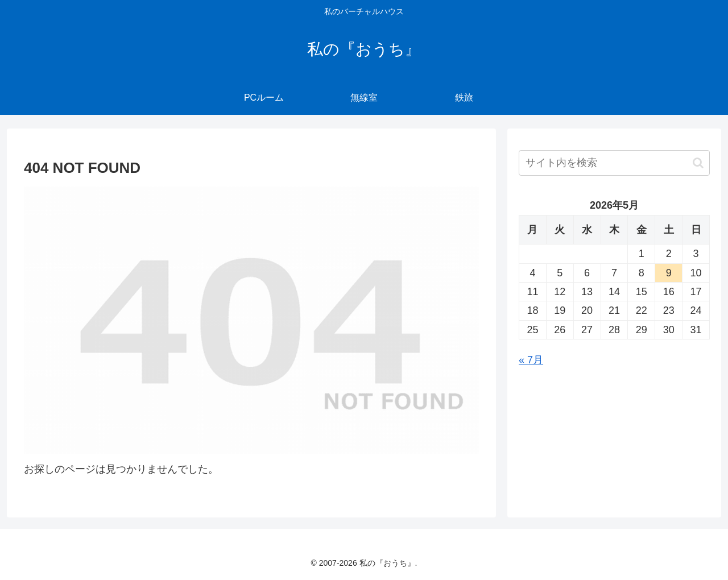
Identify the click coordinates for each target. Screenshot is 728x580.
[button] (698, 163)
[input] (614, 163)
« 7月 (531, 360)
